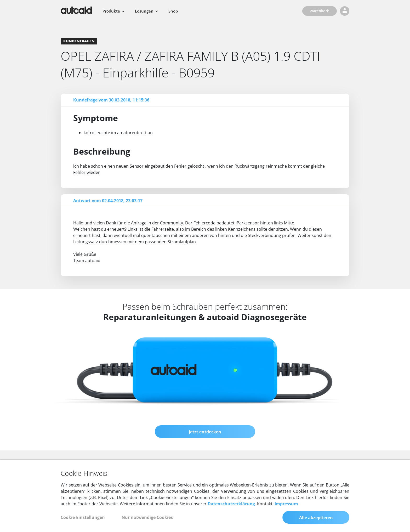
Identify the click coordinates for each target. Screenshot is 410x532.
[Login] (345, 11)
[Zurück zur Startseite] (76, 10)
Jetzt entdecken (205, 432)
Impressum (286, 504)
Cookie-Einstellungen (83, 517)
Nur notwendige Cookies (147, 517)
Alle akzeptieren (316, 518)
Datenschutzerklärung (231, 504)
